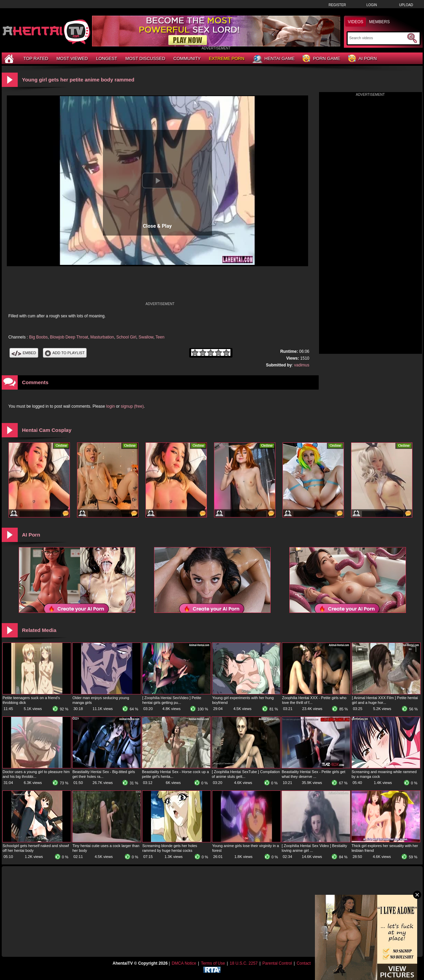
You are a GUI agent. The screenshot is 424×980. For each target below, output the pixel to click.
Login (372, 5)
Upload (406, 5)
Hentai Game (274, 59)
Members (380, 22)
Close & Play (157, 226)
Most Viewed (72, 58)
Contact (304, 963)
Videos (356, 22)
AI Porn (362, 59)
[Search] (377, 38)
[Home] (10, 58)
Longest (107, 58)
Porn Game (321, 59)
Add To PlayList (65, 353)
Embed (24, 353)
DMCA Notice (184, 963)
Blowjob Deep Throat (69, 337)
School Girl (126, 337)
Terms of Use (213, 963)
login (111, 406)
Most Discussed (145, 58)
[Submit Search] (412, 38)
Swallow (146, 337)
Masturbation (102, 337)
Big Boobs (38, 337)
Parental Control (277, 963)
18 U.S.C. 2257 (244, 963)
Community (187, 58)
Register (337, 5)
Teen (160, 337)
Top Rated (36, 58)
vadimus (302, 365)
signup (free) (132, 406)
